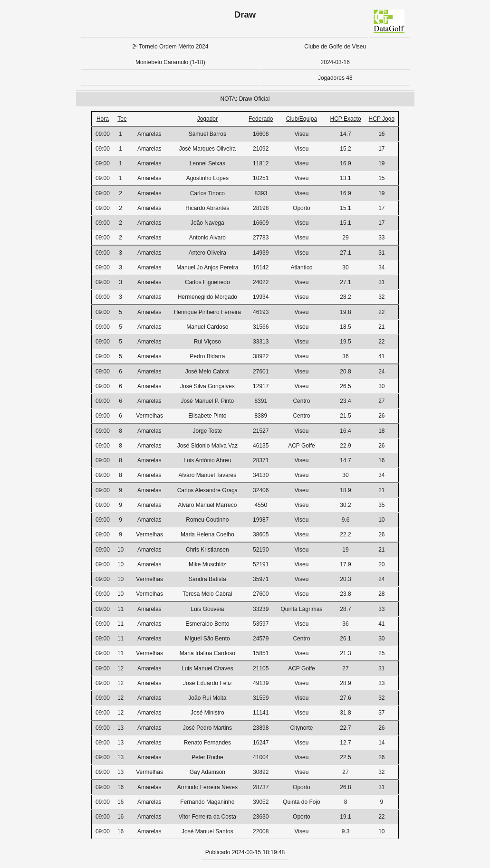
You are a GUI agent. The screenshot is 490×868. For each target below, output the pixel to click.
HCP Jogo (382, 119)
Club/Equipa (302, 119)
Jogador (207, 119)
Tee (122, 119)
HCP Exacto (345, 119)
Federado (261, 119)
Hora (103, 119)
